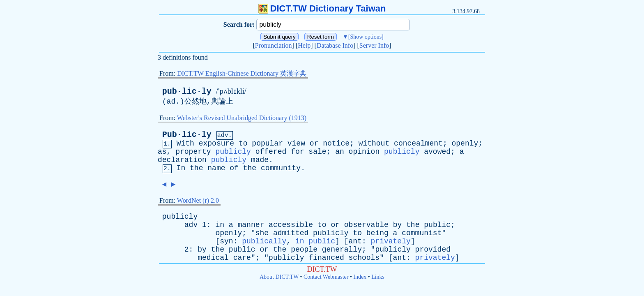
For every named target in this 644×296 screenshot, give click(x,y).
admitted (291, 233)
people (304, 250)
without (374, 143)
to (243, 143)
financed (326, 258)
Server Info (374, 45)
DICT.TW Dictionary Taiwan (322, 8)
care (242, 258)
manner (251, 225)
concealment (418, 143)
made (260, 160)
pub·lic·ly (187, 91)
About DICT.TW (279, 277)
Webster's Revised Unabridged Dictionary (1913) (242, 118)
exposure (216, 143)
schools (364, 258)
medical (213, 258)
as (162, 152)
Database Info (335, 45)
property (193, 152)
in (220, 225)
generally (342, 250)
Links (378, 277)
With (185, 143)
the (196, 168)
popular (267, 143)
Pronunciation (274, 45)
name (216, 168)
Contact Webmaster (326, 277)
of (234, 168)
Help (304, 45)
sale (317, 152)
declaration (182, 160)
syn (226, 241)
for (297, 152)
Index (360, 277)
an (340, 152)
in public (315, 241)
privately (391, 241)
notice (336, 143)
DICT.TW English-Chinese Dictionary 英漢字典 (242, 73)
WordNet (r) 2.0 (198, 200)
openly (465, 143)
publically (264, 241)
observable (366, 225)
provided (433, 250)
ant (355, 241)
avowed (437, 152)
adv (191, 225)
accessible (291, 225)
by (398, 225)
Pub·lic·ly (187, 135)
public (437, 225)
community (281, 168)
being (377, 233)
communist (422, 233)
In (181, 168)
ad (171, 102)
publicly (233, 152)
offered (271, 152)
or (314, 143)
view (296, 143)
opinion (364, 152)
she (262, 233)
